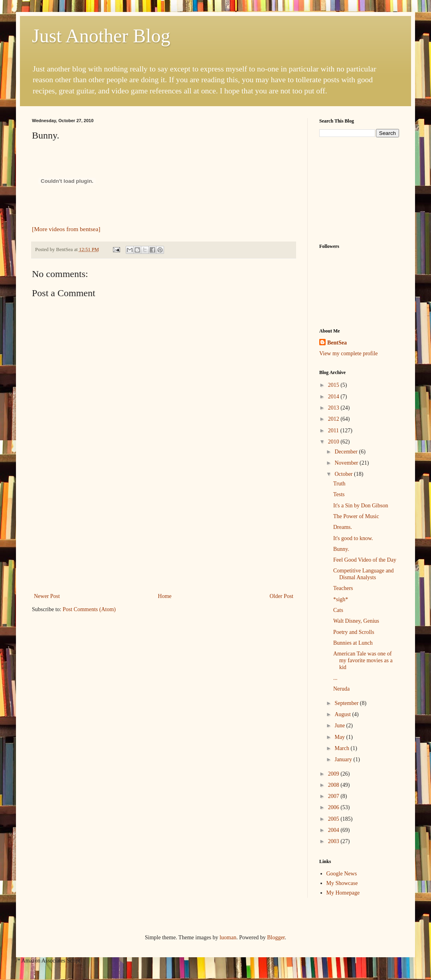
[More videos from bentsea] (66, 229)
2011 (334, 431)
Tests (339, 494)
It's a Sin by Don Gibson (361, 506)
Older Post (282, 596)
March (342, 748)
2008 (334, 785)
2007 (334, 796)
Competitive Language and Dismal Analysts (364, 574)
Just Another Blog (101, 36)
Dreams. (343, 527)
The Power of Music (356, 516)
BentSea (337, 343)
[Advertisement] (164, 531)
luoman (228, 937)
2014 (334, 397)
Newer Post (47, 596)
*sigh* (341, 599)
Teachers (343, 588)
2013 (334, 408)
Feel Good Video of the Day (365, 560)
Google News (342, 874)
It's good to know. (353, 538)
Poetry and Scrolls (354, 632)
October (344, 474)
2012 (334, 419)
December (347, 452)
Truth (339, 484)
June (340, 726)
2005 (334, 819)
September (347, 703)
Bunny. (341, 549)
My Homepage (343, 893)
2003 (334, 841)
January (344, 759)
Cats (338, 610)
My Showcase (342, 883)
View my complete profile (349, 353)
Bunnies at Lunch (353, 643)
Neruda (341, 689)
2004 (334, 830)
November (347, 463)
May (340, 737)
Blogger (276, 937)
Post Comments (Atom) (89, 609)
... (335, 678)
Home (165, 596)
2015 (334, 385)
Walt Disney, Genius (356, 621)
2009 (334, 774)
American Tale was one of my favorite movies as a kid (363, 660)
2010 (334, 442)
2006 (334, 807)
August (343, 714)
